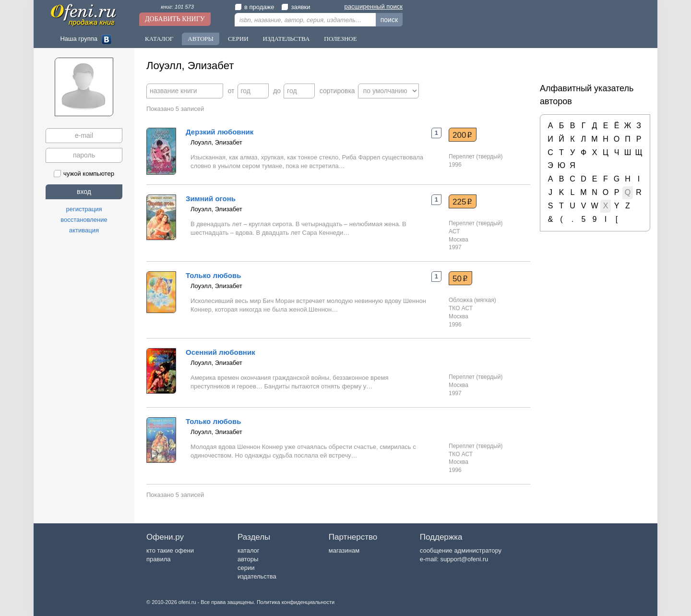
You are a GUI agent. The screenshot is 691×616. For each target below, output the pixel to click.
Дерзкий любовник (220, 132)
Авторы (201, 39)
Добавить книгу (175, 19)
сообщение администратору (461, 550)
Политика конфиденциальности (296, 602)
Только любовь (213, 275)
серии (246, 568)
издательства (257, 576)
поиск (389, 20)
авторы (248, 559)
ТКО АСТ (461, 308)
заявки (296, 7)
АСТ (454, 231)
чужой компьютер (84, 174)
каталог (249, 550)
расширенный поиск (374, 6)
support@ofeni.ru (464, 559)
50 (460, 278)
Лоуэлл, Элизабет (216, 142)
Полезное (340, 39)
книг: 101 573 (177, 7)
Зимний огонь (211, 199)
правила (158, 559)
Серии (238, 39)
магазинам (344, 550)
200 (462, 135)
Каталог (159, 39)
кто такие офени (170, 550)
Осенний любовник (220, 352)
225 (462, 202)
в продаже (254, 7)
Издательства (286, 39)
